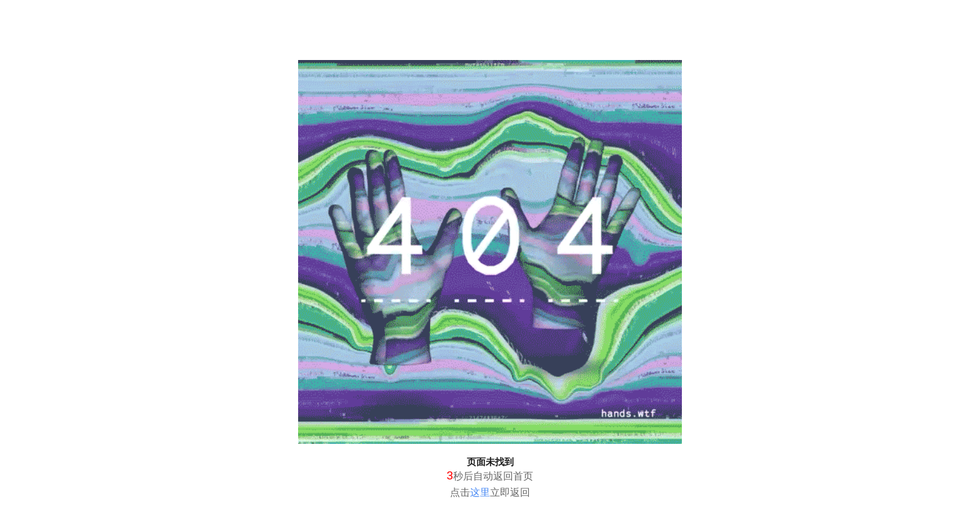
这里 (480, 492)
